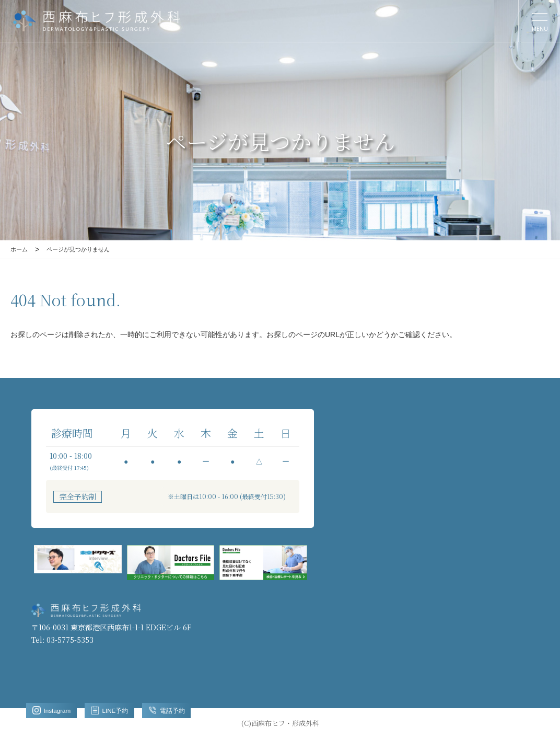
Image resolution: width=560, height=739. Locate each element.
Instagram (56, 709)
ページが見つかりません (87, 250)
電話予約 (186, 709)
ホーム (21, 250)
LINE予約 (122, 709)
